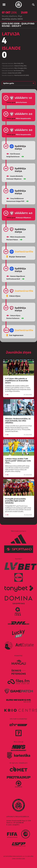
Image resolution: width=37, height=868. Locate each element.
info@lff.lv (16, 825)
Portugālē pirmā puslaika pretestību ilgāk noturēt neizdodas (15, 501)
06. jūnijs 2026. (19, 395)
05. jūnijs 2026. (19, 515)
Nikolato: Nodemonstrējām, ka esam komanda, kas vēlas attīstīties (18, 421)
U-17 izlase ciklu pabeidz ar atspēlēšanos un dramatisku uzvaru (17, 381)
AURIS (23, 859)
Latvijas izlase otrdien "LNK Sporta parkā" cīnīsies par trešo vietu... (18, 461)
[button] (18, 83)
